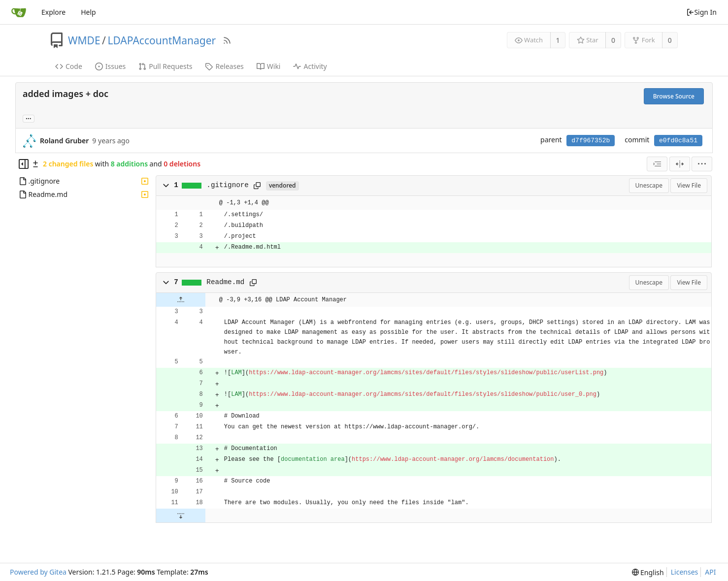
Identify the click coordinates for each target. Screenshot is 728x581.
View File (689, 185)
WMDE (84, 40)
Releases (224, 66)
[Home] (19, 12)
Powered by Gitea (38, 572)
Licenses (685, 572)
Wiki (269, 66)
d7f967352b (591, 141)
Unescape (649, 185)
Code (69, 66)
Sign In (701, 12)
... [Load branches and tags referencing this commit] (29, 118)
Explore (53, 12)
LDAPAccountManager (162, 40)
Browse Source (674, 96)
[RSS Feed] (227, 40)
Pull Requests (165, 66)
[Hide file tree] (24, 164)
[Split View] (680, 164)
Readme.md (225, 282)
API (710, 572)
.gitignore (228, 185)
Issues (110, 66)
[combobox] (657, 164)
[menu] (702, 164)
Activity (310, 66)
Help (88, 12)
